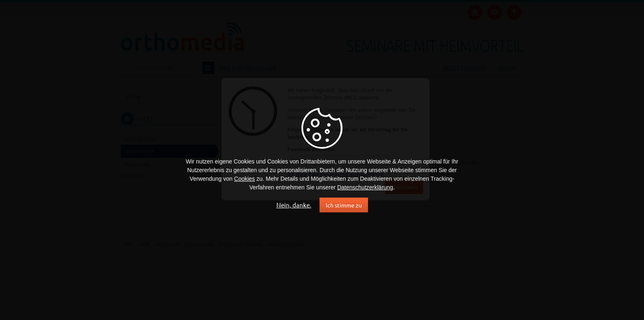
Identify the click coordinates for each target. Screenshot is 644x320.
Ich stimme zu (344, 205)
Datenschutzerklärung (365, 187)
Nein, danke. (294, 205)
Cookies (245, 179)
